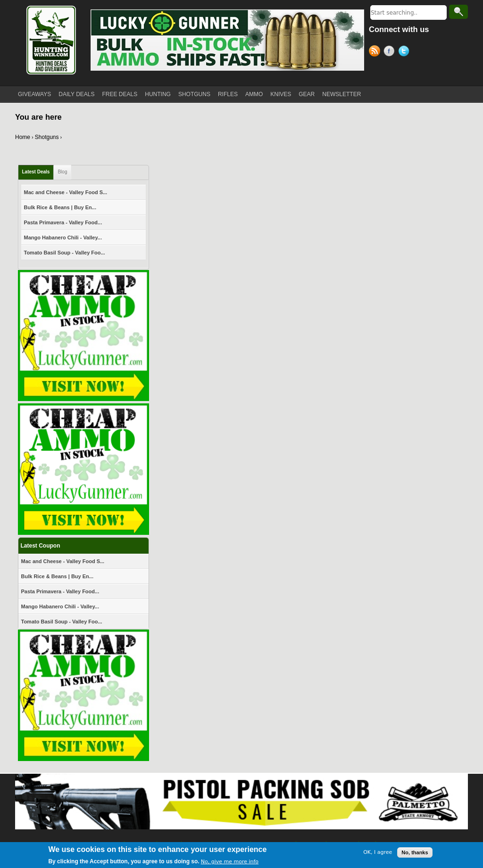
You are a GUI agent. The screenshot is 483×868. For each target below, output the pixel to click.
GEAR (307, 94)
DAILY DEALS (76, 94)
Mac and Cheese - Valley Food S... (66, 192)
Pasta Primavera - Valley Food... (63, 222)
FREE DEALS (120, 94)
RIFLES (228, 94)
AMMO (254, 94)
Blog (62, 172)
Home (23, 137)
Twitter (405, 52)
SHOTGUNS (194, 94)
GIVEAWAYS (34, 94)
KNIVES (281, 94)
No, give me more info (230, 862)
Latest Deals (36, 172)
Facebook (391, 52)
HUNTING (158, 94)
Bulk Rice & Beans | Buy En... (60, 207)
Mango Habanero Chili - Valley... (63, 237)
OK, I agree (378, 852)
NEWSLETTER (341, 94)
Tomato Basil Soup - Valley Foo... (65, 253)
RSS (376, 52)
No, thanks (415, 852)
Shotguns (47, 137)
